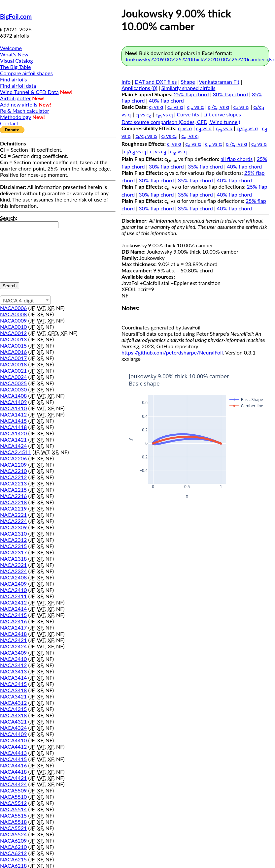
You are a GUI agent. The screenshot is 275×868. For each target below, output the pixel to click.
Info (126, 82)
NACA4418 (13, 772)
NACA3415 (13, 684)
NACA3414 (13, 678)
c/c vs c (146, 136)
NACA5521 (13, 828)
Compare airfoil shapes (26, 73)
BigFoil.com (16, 16)
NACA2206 (13, 458)
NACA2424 (13, 646)
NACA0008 (13, 314)
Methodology (16, 117)
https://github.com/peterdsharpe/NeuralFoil (172, 352)
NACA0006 (13, 308)
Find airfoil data (18, 86)
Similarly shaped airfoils (189, 88)
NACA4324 (13, 728)
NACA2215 (13, 490)
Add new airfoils (19, 104)
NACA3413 (13, 671)
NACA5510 (13, 797)
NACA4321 (13, 721)
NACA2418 (13, 634)
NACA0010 (13, 327)
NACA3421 (13, 696)
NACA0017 (13, 358)
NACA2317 (13, 552)
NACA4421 (13, 778)
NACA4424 (13, 784)
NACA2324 (13, 571)
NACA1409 (13, 402)
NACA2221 (13, 515)
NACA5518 (13, 822)
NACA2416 (13, 621)
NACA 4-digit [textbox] (18, 300)
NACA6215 (13, 859)
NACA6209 (13, 840)
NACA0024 (13, 377)
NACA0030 (13, 389)
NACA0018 (13, 364)
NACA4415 (13, 759)
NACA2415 (13, 615)
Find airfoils (13, 79)
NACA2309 (13, 527)
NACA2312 (13, 540)
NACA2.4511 (16, 452)
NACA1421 (13, 439)
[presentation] (27, 252)
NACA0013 (13, 339)
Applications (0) (139, 88)
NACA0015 (13, 345)
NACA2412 (13, 602)
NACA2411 (13, 596)
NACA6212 (13, 853)
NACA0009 (13, 320)
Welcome (11, 48)
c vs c (241, 107)
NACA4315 (13, 709)
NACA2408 (13, 577)
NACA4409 (13, 734)
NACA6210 (13, 847)
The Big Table (16, 67)
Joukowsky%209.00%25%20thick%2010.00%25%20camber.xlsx (200, 59)
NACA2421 (13, 640)
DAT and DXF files (156, 82)
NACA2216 (13, 496)
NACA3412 (13, 665)
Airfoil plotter (15, 98)
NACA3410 (13, 659)
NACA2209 (13, 465)
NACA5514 (13, 809)
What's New (14, 54)
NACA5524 (13, 834)
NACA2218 (13, 502)
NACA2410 (13, 590)
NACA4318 (13, 715)
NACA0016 (13, 352)
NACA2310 (13, 533)
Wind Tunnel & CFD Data (29, 92)
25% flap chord (191, 94)
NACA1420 (13, 433)
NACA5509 (13, 790)
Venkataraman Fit (219, 82)
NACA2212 (13, 477)
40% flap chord (166, 100)
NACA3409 (13, 652)
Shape (188, 82)
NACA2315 (13, 546)
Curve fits (188, 114)
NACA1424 (13, 446)
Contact (9, 123)
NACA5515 (13, 815)
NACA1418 (13, 427)
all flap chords (237, 159)
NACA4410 (13, 740)
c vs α (156, 107)
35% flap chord (205, 166)
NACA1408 (13, 396)
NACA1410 (13, 408)
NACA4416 (13, 765)
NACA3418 (13, 690)
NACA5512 (13, 803)
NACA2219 (13, 508)
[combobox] (25, 300)
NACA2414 (13, 609)
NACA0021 (13, 371)
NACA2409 (13, 584)
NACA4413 (13, 753)
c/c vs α (219, 107)
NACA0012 (13, 333)
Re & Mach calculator (25, 111)
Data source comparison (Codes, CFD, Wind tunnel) (181, 122)
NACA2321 (13, 565)
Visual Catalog (17, 61)
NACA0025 (13, 383)
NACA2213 (13, 483)
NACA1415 (13, 421)
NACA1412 (13, 414)
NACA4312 (13, 703)
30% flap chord (230, 94)
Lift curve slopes (222, 114)
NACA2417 (13, 627)
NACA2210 (13, 471)
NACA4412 (13, 746)
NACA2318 (13, 558)
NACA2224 (13, 521)
